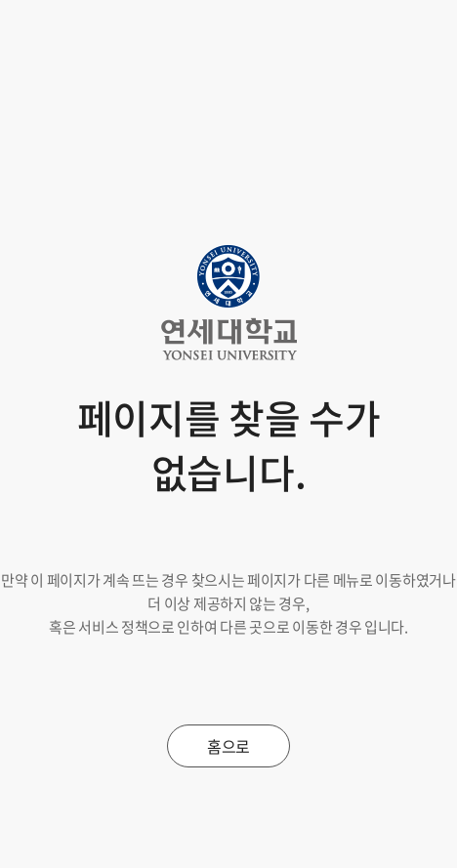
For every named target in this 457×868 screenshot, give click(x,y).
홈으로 (228, 746)
